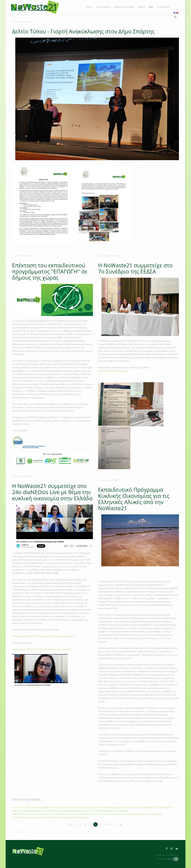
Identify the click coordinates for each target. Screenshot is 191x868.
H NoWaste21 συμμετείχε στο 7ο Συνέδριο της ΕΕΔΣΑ (135, 268)
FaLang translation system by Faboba (21, 832)
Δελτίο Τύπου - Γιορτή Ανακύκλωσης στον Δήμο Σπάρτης (83, 31)
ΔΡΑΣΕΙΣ (141, 7)
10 (106, 824)
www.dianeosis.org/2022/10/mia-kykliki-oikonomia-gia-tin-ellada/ (42, 649)
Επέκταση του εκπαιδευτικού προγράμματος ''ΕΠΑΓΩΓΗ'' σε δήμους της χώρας (50, 271)
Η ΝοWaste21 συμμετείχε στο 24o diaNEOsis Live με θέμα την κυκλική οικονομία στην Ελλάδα (52, 492)
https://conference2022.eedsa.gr (113, 371)
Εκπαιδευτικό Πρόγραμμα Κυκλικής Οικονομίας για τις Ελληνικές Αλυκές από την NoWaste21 (134, 499)
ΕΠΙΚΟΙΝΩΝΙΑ (163, 7)
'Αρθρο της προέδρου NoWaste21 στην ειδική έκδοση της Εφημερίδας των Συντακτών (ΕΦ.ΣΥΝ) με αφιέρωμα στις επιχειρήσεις (70, 811)
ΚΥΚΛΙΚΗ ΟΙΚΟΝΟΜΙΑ (124, 7)
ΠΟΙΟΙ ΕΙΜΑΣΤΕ (103, 7)
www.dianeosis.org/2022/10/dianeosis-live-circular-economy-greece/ (44, 636)
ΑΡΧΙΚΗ (89, 7)
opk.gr (173, 859)
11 (111, 824)
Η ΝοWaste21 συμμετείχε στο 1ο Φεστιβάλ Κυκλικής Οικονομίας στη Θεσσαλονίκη (50, 817)
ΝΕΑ (151, 7)
